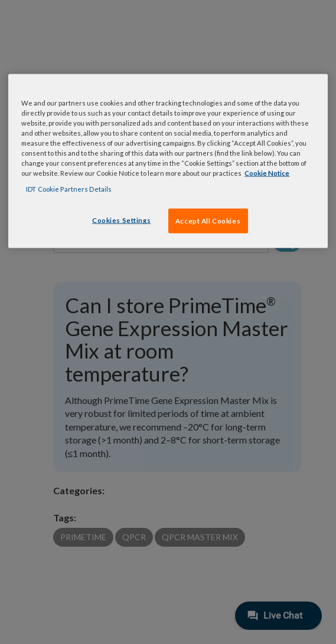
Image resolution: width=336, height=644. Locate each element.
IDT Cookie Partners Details (69, 189)
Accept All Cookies (208, 221)
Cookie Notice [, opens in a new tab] (267, 173)
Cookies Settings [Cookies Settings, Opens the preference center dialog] (121, 220)
